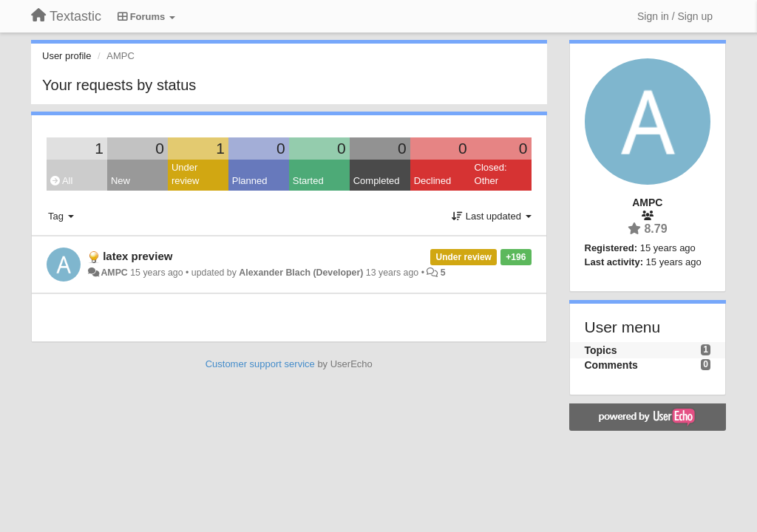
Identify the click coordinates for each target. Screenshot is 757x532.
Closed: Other (491, 174)
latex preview (138, 256)
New (120, 181)
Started (308, 181)
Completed (377, 181)
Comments (611, 365)
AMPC (114, 273)
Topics (601, 350)
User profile (67, 56)
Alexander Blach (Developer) (301, 273)
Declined (433, 181)
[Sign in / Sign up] (675, 16)
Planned (250, 181)
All (61, 181)
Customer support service (260, 364)
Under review (186, 174)
